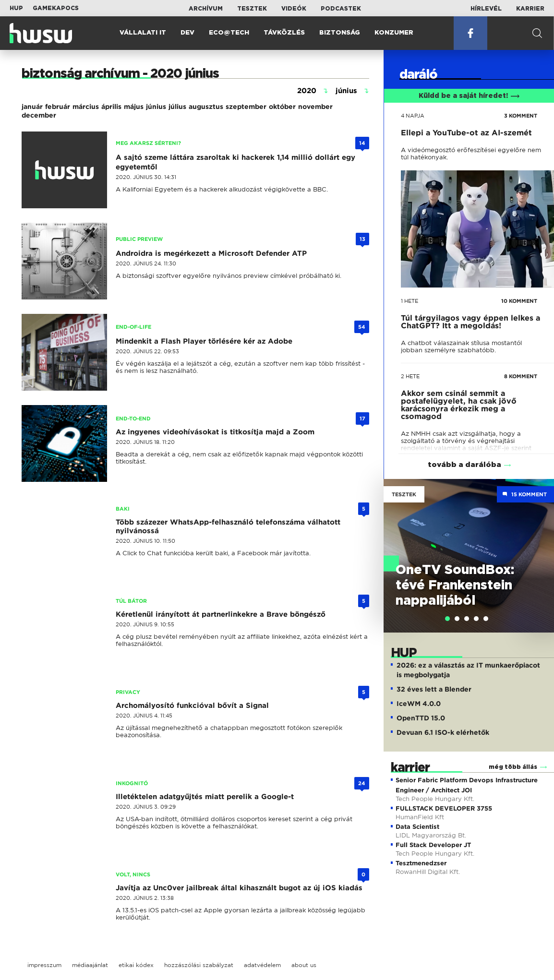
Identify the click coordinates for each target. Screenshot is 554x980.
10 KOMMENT (519, 301)
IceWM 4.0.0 (419, 704)
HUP (16, 8)
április (111, 107)
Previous (396, 546)
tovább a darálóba (464, 465)
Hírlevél (486, 9)
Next (542, 546)
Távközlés (284, 33)
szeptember (246, 107)
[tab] (447, 619)
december (39, 115)
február (58, 107)
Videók (294, 9)
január (32, 107)
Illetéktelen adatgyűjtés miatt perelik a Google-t (205, 797)
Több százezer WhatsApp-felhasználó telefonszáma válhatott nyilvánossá (228, 526)
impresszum (44, 965)
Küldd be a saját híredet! (469, 96)
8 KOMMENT (521, 376)
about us (304, 965)
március (86, 107)
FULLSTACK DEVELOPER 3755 (444, 808)
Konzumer (394, 33)
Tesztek (252, 9)
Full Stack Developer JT (433, 845)
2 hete (410, 376)
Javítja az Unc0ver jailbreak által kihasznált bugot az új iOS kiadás (239, 888)
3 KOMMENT (521, 116)
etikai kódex (136, 965)
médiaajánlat (90, 965)
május (134, 107)
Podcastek (341, 9)
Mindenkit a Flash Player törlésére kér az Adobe (204, 341)
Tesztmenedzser (421, 863)
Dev (187, 33)
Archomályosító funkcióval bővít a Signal (192, 705)
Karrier (530, 9)
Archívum (206, 9)
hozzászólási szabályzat (199, 965)
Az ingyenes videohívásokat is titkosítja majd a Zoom (215, 432)
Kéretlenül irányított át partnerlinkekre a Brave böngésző (221, 614)
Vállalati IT (143, 33)
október (282, 107)
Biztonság (340, 33)
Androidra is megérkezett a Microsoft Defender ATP (211, 253)
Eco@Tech (229, 33)
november (315, 107)
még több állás (513, 767)
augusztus (206, 107)
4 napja (413, 116)
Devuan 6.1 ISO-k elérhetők (443, 732)
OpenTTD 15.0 (421, 718)
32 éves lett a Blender (434, 689)
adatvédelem (262, 965)
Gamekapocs (56, 8)
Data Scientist (417, 827)
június (156, 107)
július (177, 107)
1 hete (409, 301)
